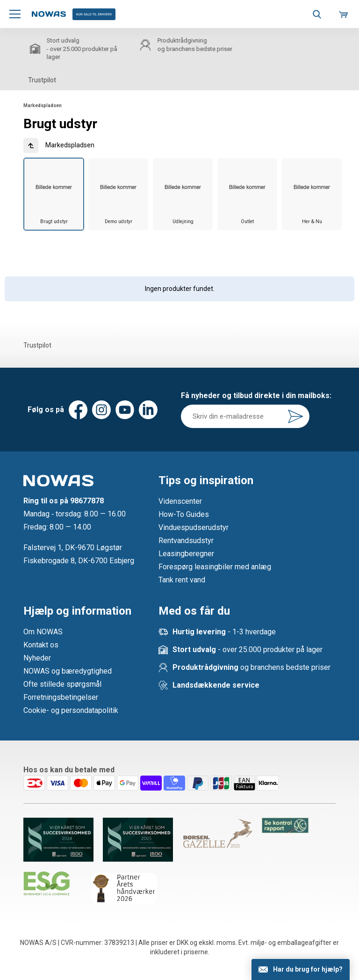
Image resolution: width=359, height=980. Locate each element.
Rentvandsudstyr (186, 541)
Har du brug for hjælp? (308, 969)
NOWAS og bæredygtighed (68, 671)
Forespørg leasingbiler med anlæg (215, 567)
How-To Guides (184, 514)
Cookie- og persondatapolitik (71, 710)
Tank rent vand (182, 580)
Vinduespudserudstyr (194, 527)
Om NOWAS (43, 632)
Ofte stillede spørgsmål (62, 684)
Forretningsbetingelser (61, 697)
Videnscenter (180, 501)
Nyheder (37, 658)
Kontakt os (41, 645)
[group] (54, 194)
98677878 (87, 501)
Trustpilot (42, 80)
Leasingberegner (186, 554)
